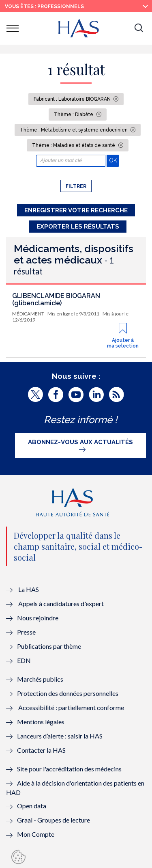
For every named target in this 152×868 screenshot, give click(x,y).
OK (114, 160)
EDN (24, 660)
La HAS (29, 589)
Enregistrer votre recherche (76, 210)
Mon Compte (36, 834)
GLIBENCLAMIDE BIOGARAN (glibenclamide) (56, 299)
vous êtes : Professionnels (44, 6)
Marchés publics (41, 679)
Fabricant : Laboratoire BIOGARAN (73, 99)
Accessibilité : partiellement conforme (71, 707)
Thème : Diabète (74, 114)
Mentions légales (41, 722)
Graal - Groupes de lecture (54, 820)
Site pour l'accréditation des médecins (69, 769)
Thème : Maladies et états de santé (74, 145)
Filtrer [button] (76, 186)
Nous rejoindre (38, 618)
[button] (139, 28)
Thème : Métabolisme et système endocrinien (74, 130)
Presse (26, 632)
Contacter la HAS (41, 750)
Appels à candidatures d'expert (61, 603)
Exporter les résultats (78, 227)
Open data (32, 806)
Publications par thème (49, 646)
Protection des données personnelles (68, 693)
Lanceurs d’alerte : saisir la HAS (60, 736)
